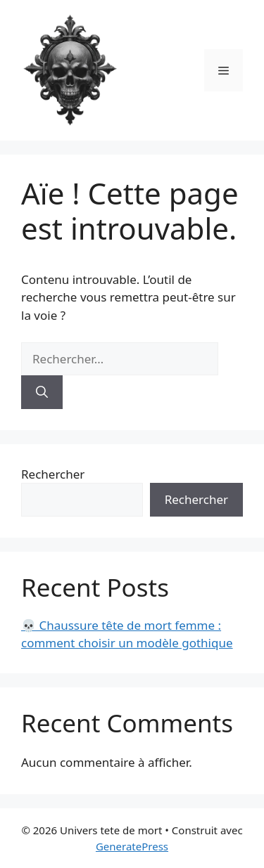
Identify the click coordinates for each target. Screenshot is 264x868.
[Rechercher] (42, 392)
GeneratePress (132, 846)
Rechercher (53, 474)
